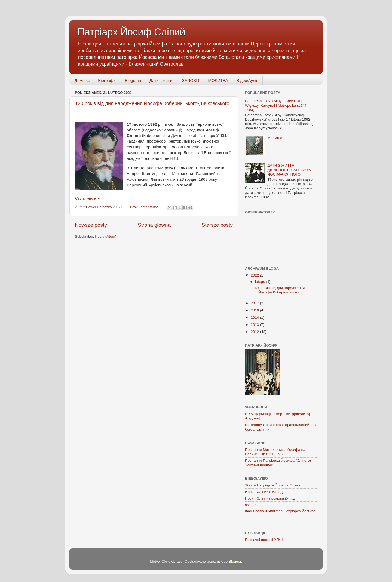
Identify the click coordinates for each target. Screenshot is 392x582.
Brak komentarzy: (145, 207)
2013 (255, 325)
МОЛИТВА (218, 80)
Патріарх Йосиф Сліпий (131, 32)
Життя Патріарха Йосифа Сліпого (274, 485)
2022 (255, 275)
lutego (261, 282)
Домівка (82, 80)
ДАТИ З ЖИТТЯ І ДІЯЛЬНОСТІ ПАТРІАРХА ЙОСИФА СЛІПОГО (289, 170)
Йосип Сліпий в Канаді (264, 492)
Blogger (235, 561)
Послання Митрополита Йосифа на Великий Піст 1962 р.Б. (275, 452)
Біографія (107, 80)
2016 (255, 310)
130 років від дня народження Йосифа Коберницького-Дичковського (152, 103)
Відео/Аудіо (247, 80)
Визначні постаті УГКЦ (264, 540)
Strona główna (154, 225)
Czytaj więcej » (87, 198)
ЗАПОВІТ (191, 80)
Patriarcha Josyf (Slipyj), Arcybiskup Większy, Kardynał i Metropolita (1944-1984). (276, 105)
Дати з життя (162, 80)
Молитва (275, 138)
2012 (255, 332)
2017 (255, 303)
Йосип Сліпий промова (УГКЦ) (271, 498)
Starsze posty (217, 225)
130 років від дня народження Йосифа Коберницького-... (280, 290)
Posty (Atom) (106, 236)
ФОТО (250, 505)
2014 (255, 318)
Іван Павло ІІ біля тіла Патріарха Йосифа (280, 511)
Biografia (133, 80)
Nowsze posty (91, 225)
